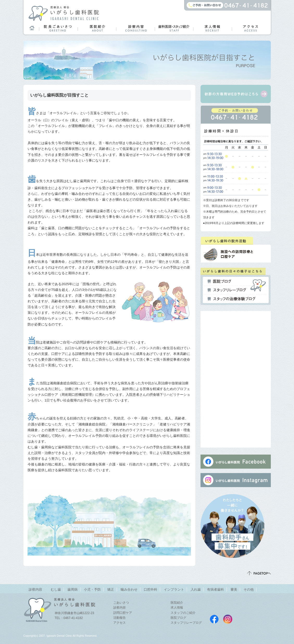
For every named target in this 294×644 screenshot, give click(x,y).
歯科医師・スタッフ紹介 (174, 28)
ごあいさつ (121, 603)
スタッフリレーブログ (227, 290)
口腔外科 (151, 589)
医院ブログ (219, 281)
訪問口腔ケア (123, 613)
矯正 (111, 589)
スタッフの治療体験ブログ (232, 299)
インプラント (174, 589)
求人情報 (212, 28)
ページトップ (259, 573)
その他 (249, 589)
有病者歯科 (215, 589)
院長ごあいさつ (58, 28)
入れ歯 (196, 589)
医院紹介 (97, 28)
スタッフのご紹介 (183, 613)
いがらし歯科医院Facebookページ (214, 619)
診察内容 (135, 28)
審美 (234, 589)
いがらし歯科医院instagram (228, 619)
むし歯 (56, 589)
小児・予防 (92, 589)
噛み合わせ (129, 589)
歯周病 (73, 589)
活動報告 (120, 618)
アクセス (251, 28)
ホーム (31, 28)
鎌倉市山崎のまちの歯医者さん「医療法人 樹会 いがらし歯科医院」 (64, 13)
